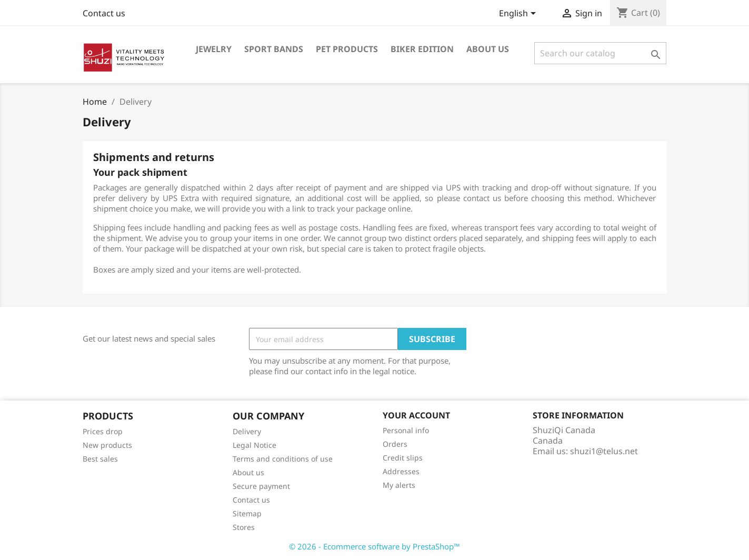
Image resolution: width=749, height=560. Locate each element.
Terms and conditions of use (283, 459)
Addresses (401, 471)
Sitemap (247, 513)
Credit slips (403, 458)
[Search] (600, 53)
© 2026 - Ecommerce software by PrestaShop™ (374, 546)
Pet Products (347, 49)
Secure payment (261, 486)
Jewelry (214, 49)
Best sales (100, 459)
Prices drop (103, 431)
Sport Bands (274, 49)
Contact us (104, 13)
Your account (416, 415)
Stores (244, 527)
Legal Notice (254, 445)
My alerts (399, 485)
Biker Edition (422, 49)
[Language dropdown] (519, 14)
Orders (395, 444)
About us (488, 49)
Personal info (406, 430)
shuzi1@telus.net (604, 451)
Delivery (247, 431)
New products (107, 445)
